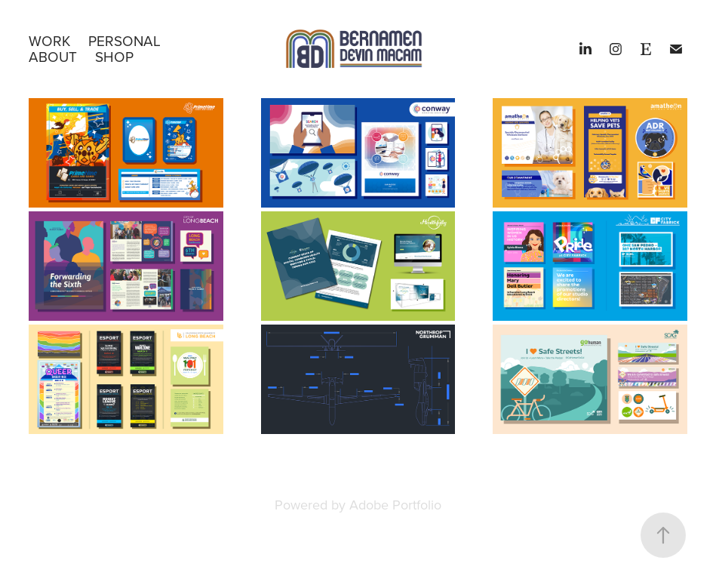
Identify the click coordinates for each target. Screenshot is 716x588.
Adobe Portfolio (395, 505)
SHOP (114, 56)
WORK (49, 40)
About (53, 56)
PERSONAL (124, 40)
